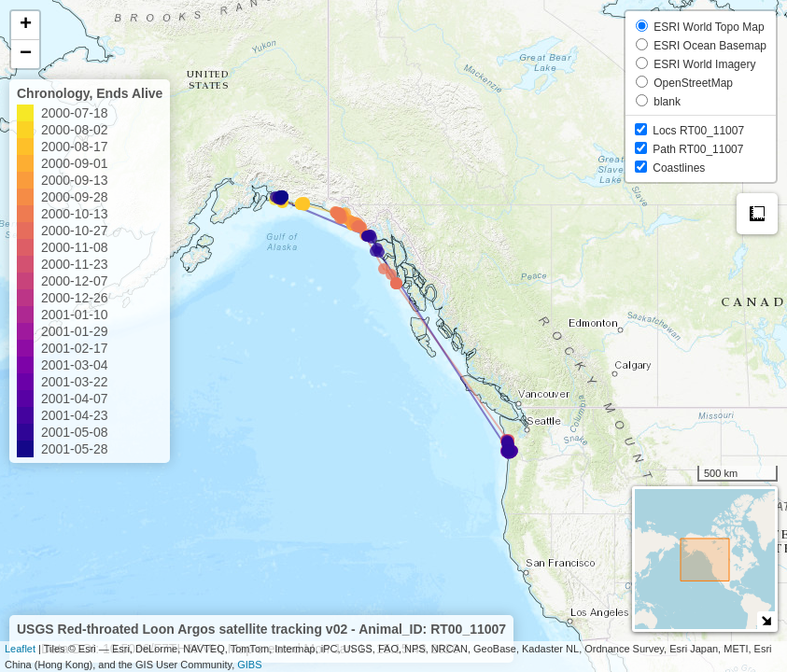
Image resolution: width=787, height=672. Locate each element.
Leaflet (20, 649)
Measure (757, 214)
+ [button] (26, 25)
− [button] (26, 54)
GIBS (249, 665)
